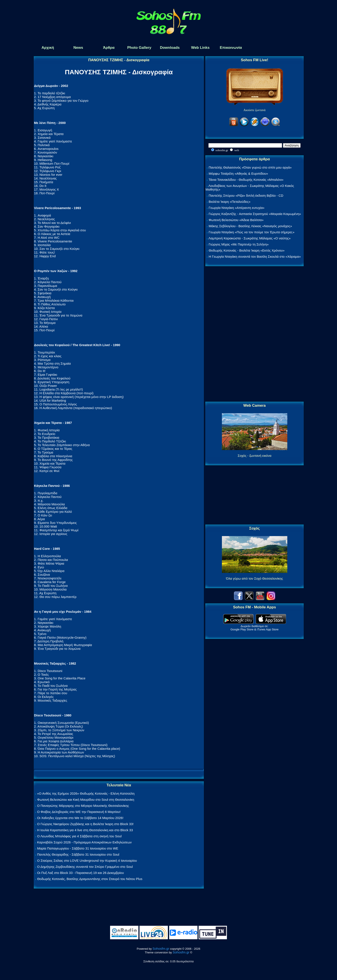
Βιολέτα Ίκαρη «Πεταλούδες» (230, 202)
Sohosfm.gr (161, 949)
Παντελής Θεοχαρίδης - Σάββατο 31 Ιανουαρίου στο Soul (78, 854)
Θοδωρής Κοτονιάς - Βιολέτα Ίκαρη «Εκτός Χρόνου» (247, 250)
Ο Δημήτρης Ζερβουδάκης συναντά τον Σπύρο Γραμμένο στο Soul (85, 867)
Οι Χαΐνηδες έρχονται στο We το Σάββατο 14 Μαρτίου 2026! (80, 818)
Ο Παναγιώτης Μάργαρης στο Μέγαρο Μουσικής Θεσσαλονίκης (83, 806)
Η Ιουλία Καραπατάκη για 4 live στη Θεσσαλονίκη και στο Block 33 (85, 830)
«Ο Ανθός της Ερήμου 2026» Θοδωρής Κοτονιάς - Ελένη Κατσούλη (86, 793)
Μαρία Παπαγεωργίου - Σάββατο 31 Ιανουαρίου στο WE (78, 848)
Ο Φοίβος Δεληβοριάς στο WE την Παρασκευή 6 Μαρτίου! (79, 812)
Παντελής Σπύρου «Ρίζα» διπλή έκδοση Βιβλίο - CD (246, 195)
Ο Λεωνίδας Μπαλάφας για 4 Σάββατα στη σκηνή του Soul (79, 836)
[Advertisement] (255, 334)
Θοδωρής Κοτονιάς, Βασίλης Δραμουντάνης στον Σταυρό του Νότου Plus (90, 879)
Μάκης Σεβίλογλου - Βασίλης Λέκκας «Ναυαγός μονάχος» (250, 226)
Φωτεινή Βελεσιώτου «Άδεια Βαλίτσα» (236, 220)
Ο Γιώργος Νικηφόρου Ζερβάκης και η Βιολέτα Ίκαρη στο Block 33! (85, 824)
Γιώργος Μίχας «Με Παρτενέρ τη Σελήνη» (239, 244)
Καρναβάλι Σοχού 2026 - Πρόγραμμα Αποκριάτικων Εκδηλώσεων (84, 842)
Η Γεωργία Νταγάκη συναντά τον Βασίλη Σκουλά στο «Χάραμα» (255, 256)
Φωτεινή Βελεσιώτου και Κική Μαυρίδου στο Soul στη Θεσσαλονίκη (86, 800)
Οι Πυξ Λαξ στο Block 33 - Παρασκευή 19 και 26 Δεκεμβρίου (80, 873)
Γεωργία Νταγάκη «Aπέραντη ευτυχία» (237, 208)
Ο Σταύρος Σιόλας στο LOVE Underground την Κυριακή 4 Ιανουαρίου (87, 861)
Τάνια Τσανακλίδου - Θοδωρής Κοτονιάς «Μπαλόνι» (246, 180)
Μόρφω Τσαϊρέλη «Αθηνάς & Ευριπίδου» (238, 173)
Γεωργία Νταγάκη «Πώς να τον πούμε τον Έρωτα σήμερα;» (252, 232)
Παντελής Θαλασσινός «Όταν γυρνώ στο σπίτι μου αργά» (250, 167)
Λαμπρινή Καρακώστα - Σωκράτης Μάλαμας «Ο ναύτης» (249, 238)
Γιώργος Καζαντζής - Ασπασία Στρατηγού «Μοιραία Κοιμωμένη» (255, 214)
